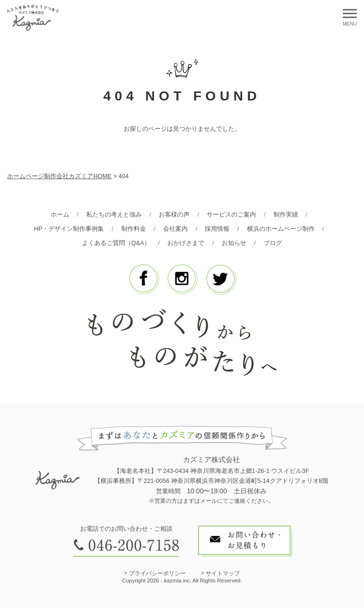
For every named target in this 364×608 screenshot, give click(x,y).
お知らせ (234, 243)
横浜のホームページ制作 (281, 229)
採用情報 (217, 229)
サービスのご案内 (231, 214)
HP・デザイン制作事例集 (69, 229)
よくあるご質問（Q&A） (116, 243)
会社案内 (175, 229)
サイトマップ (223, 573)
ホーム (60, 214)
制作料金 (134, 229)
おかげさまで (186, 243)
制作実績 (286, 214)
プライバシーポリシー (157, 573)
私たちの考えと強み (114, 214)
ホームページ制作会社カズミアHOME (59, 176)
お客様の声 (174, 214)
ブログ (273, 243)
